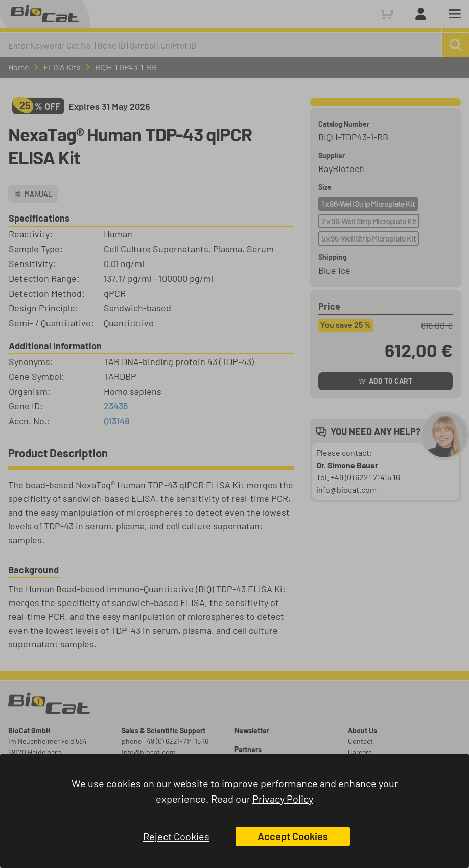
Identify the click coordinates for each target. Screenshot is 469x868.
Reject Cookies (176, 836)
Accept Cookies (293, 836)
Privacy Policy (283, 799)
